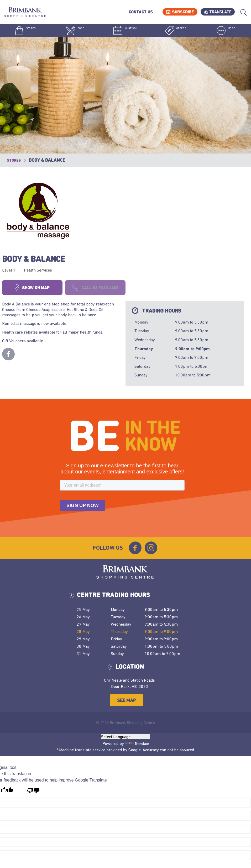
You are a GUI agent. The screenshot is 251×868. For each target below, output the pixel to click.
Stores (25, 32)
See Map (129, 637)
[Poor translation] (33, 727)
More (226, 32)
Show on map (96, 213)
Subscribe (184, 12)
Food (75, 32)
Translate (221, 12)
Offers (176, 32)
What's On (125, 32)
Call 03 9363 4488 (159, 213)
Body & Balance (115, 183)
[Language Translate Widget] (125, 673)
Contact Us (142, 12)
